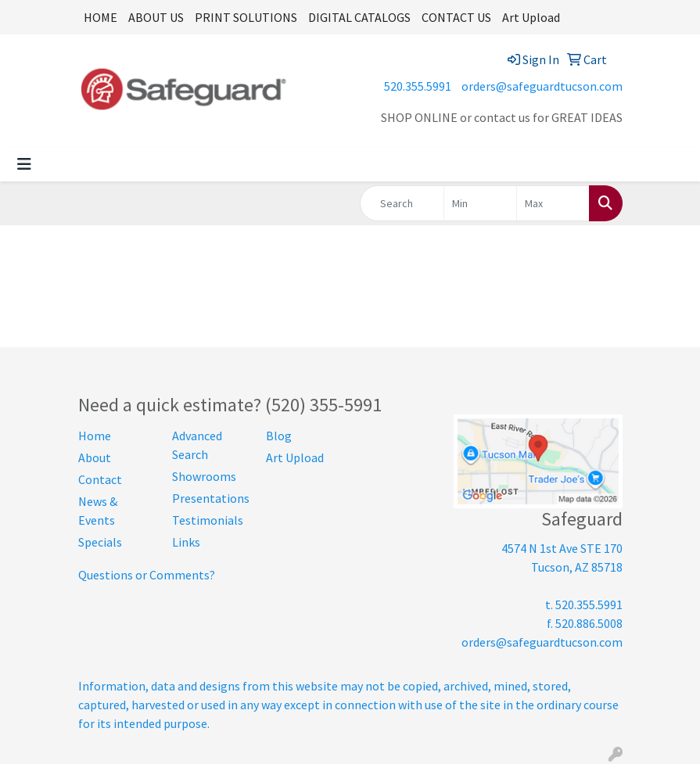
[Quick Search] (402, 203)
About (95, 457)
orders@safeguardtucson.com (542, 86)
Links (186, 542)
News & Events (98, 511)
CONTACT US (456, 17)
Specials (100, 542)
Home (95, 436)
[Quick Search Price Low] (480, 203)
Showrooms (204, 476)
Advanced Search (197, 445)
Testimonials (208, 520)
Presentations (210, 498)
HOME (101, 17)
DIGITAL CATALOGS (359, 17)
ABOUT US (156, 17)
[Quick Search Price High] (553, 203)
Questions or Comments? (147, 575)
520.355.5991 (418, 86)
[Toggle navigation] (24, 164)
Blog (279, 436)
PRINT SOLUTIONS (246, 17)
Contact (100, 479)
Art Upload (531, 17)
